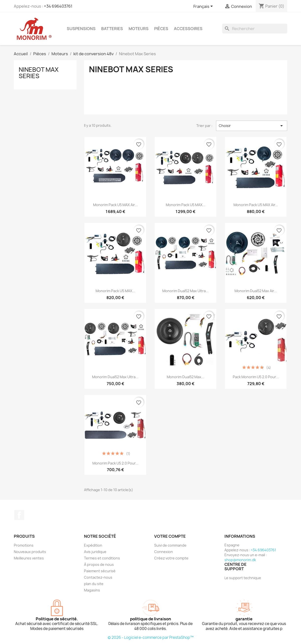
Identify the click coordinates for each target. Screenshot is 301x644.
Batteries (112, 29)
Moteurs (139, 29)
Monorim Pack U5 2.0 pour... (115, 463)
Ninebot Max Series (39, 73)
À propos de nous (99, 564)
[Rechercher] (255, 29)
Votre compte (170, 536)
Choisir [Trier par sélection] (252, 126)
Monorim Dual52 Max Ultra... (185, 291)
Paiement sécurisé (100, 571)
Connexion (164, 552)
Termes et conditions (102, 558)
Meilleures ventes (29, 558)
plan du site (94, 584)
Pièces (161, 29)
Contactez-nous (98, 577)
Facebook (19, 515)
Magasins (92, 590)
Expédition (93, 545)
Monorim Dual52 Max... (185, 377)
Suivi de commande (170, 545)
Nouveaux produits (30, 552)
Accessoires (188, 29)
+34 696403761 (58, 6)
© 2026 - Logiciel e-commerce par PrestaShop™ (151, 637)
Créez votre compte (171, 558)
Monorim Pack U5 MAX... (186, 205)
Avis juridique (95, 552)
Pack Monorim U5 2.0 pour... (256, 377)
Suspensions (81, 29)
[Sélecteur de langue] (204, 7)
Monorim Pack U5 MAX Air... (115, 205)
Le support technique (243, 578)
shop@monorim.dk (240, 560)
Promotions (24, 545)
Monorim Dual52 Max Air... (256, 291)
